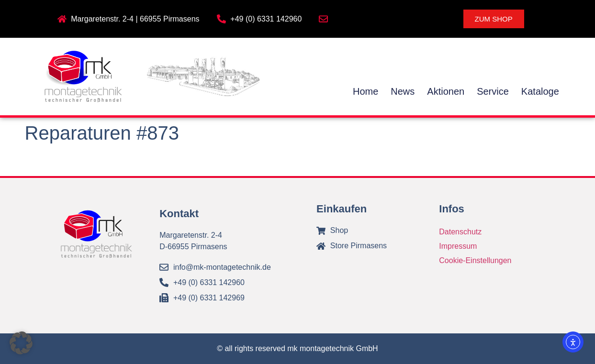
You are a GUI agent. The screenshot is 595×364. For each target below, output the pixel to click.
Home (365, 91)
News (403, 91)
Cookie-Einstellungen (475, 260)
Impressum (458, 246)
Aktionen (446, 91)
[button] (21, 343)
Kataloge (540, 91)
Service (493, 91)
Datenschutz (460, 232)
